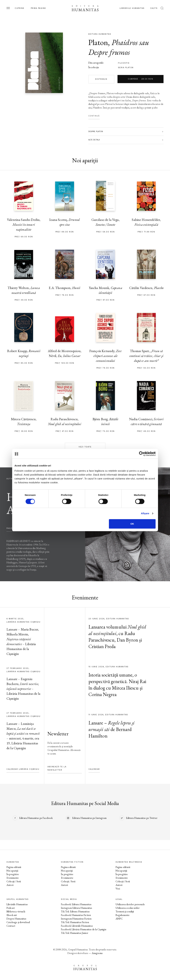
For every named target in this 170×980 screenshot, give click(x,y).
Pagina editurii (14, 867)
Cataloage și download (18, 922)
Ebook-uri (12, 915)
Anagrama (97, 953)
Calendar (94, 769)
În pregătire (13, 874)
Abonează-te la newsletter (57, 768)
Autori (10, 885)
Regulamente (123, 915)
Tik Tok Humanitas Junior (75, 933)
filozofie (124, 63)
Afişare (145, 513)
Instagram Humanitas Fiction (76, 919)
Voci (118, 889)
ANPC (119, 919)
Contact (11, 926)
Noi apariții (12, 871)
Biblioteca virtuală (16, 911)
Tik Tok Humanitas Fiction (75, 922)
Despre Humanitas (16, 919)
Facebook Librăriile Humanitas (77, 926)
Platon (98, 42)
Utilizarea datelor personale (130, 904)
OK (132, 524)
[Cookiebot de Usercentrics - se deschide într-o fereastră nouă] (141, 454)
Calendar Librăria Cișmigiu (23, 769)
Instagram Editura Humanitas (76, 908)
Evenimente (13, 878)
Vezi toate (85, 447)
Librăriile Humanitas (132, 8)
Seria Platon (126, 68)
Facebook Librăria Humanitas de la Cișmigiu (84, 929)
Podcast (11, 908)
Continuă (94, 116)
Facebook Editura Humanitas (76, 904)
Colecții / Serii (14, 881)
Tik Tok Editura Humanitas (75, 911)
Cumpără (140, 79)
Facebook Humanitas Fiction (76, 915)
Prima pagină (38, 8)
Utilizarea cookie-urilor (128, 908)
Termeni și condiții (125, 911)
